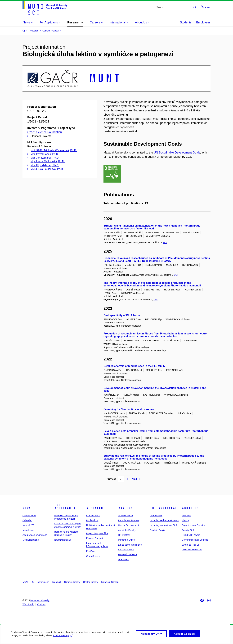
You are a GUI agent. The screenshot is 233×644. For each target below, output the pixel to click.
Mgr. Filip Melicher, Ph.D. (45, 165)
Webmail (57, 582)
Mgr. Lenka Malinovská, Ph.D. (48, 161)
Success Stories (126, 550)
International (164, 508)
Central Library (91, 582)
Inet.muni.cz (43, 582)
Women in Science (127, 554)
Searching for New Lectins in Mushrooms (129, 409)
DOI (165, 242)
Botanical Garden (110, 582)
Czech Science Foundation (45, 132)
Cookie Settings (63, 637)
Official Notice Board (192, 550)
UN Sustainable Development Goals (177, 153)
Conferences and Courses (195, 540)
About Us (190, 508)
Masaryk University (40, 600)
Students (186, 22)
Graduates (123, 559)
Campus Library (72, 582)
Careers (125, 508)
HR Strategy (124, 535)
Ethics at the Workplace (130, 545)
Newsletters (28, 530)
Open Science (93, 556)
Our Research (93, 516)
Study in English (158, 530)
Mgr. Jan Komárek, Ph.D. (45, 158)
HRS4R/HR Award (191, 535)
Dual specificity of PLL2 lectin (122, 315)
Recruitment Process (129, 520)
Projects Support (95, 538)
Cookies (41, 604)
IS (33, 582)
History (185, 520)
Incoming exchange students (164, 520)
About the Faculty (127, 530)
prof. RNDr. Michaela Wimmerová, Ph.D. (54, 150)
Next (136, 479)
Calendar (27, 520)
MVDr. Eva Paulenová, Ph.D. (47, 169)
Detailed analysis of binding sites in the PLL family (134, 366)
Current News (29, 516)
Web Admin (28, 604)
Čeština (206, 7)
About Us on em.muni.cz (35, 535)
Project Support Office (97, 533)
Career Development (128, 525)
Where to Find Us (191, 545)
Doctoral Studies (63, 540)
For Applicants (65, 507)
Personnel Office (126, 540)
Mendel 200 (28, 525)
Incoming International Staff (164, 525)
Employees (203, 22)
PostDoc (91, 551)
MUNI (25, 582)
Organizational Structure (194, 525)
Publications (92, 520)
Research (95, 508)
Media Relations (31, 540)
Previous (110, 479)
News (27, 508)
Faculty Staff (188, 530)
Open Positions (126, 516)
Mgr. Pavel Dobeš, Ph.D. (45, 154)
